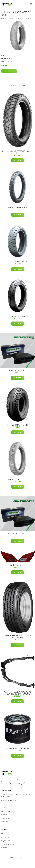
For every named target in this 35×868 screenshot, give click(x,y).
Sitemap (4, 848)
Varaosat (4, 822)
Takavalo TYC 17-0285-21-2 (18, 565)
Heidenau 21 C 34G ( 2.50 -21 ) (17, 371)
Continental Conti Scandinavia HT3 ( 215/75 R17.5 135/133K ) (17, 637)
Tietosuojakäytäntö (8, 844)
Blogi (3, 834)
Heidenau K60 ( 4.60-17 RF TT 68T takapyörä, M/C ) (17, 152)
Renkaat (4, 815)
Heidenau (21, 56)
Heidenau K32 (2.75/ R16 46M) (18, 207)
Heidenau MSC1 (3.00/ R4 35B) (18, 425)
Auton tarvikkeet (7, 811)
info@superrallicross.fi (9, 801)
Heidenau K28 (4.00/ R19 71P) (18, 479)
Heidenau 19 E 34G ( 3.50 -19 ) (17, 534)
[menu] (31, 4)
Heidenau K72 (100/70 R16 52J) (17, 262)
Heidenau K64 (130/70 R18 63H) (18, 316)
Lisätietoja (9, 71)
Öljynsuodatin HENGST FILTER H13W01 (18, 748)
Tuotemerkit (14, 56)
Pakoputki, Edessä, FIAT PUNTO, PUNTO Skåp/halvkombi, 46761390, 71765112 (18, 693)
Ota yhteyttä (5, 837)
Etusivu (4, 18)
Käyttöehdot (6, 841)
